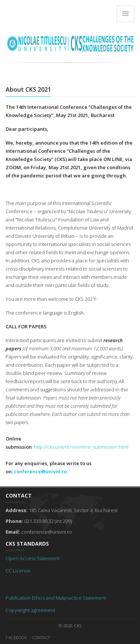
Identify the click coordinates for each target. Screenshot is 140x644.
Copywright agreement (30, 610)
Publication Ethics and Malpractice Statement (56, 598)
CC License (18, 571)
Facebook (16, 637)
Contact (41, 637)
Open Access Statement (33, 558)
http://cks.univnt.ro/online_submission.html (81, 447)
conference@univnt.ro (40, 471)
